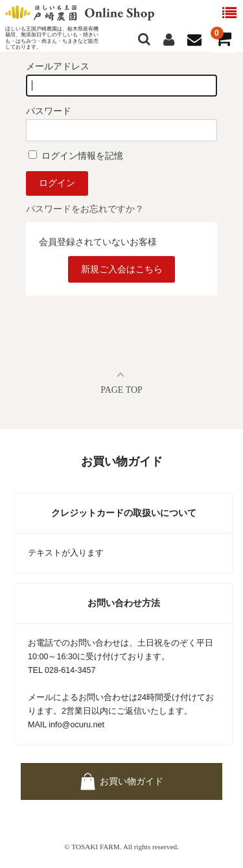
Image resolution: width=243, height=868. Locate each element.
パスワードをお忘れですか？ (85, 209)
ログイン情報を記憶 (76, 156)
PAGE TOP (121, 390)
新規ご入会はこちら (122, 269)
